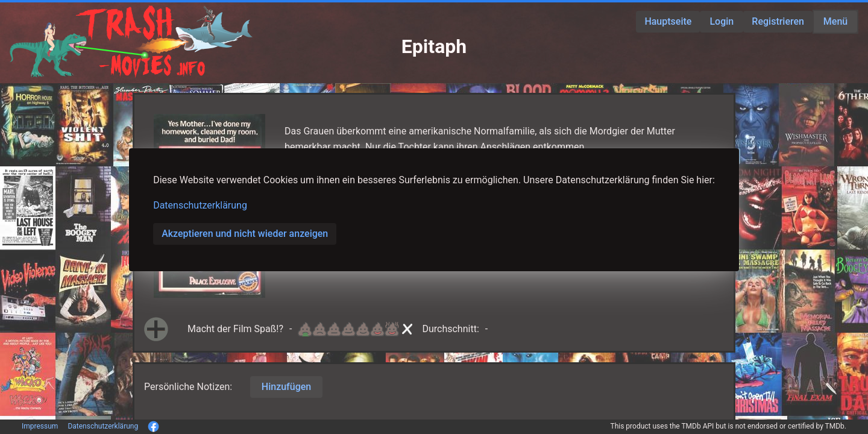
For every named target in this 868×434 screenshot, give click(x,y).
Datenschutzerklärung (200, 205)
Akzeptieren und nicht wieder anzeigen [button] (245, 234)
